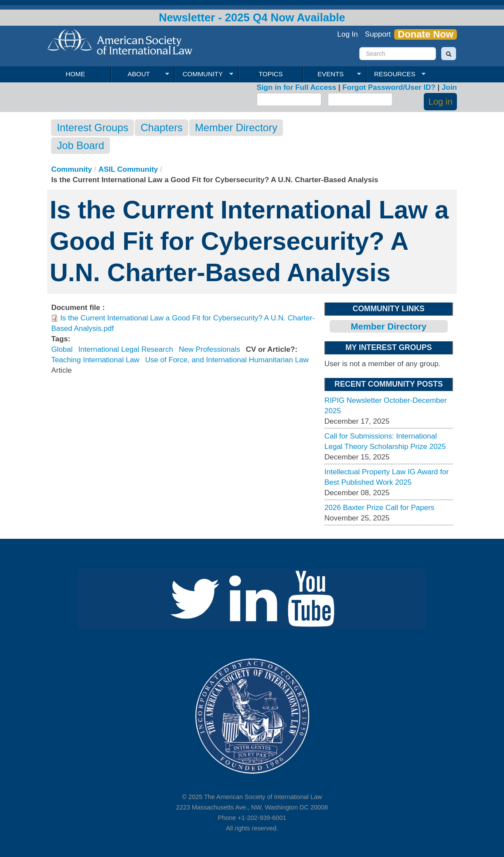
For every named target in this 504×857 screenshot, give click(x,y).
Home (75, 74)
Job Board (80, 145)
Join (449, 87)
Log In (348, 34)
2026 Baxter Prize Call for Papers (379, 508)
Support (378, 34)
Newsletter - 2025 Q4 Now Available (252, 17)
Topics (271, 74)
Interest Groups (92, 128)
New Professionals (209, 349)
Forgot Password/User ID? (389, 87)
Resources (396, 74)
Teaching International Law (95, 360)
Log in (440, 102)
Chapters (162, 128)
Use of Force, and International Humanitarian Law (227, 360)
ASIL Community (128, 169)
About (140, 74)
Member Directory (236, 128)
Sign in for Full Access (297, 87)
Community (204, 74)
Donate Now (426, 34)
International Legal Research (126, 349)
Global (62, 349)
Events (332, 74)
